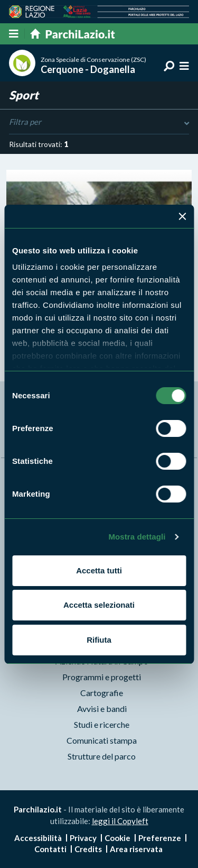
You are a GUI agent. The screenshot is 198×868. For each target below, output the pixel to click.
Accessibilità (38, 838)
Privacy (83, 838)
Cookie (117, 838)
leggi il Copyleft (120, 821)
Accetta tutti (99, 570)
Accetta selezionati (99, 605)
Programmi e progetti (102, 677)
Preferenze (160, 838)
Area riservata (136, 849)
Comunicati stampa (102, 740)
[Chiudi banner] (182, 216)
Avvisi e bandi (102, 709)
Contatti (50, 849)
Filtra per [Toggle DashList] (99, 122)
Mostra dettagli (137, 537)
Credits (88, 849)
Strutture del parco (102, 756)
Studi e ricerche (102, 724)
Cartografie (102, 693)
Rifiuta (99, 640)
